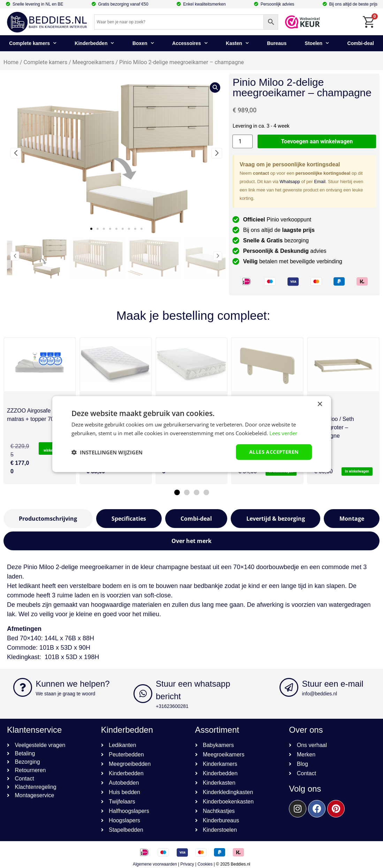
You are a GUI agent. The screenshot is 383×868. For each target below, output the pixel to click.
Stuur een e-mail (332, 684)
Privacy (187, 864)
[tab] (48, 519)
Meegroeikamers (93, 62)
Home (11, 62)
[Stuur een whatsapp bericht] (143, 694)
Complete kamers (33, 43)
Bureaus (277, 43)
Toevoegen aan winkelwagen (317, 141)
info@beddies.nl (319, 694)
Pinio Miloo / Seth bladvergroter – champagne (332, 427)
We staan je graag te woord (65, 694)
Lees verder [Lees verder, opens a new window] (283, 433)
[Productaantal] (243, 141)
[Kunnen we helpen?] (23, 687)
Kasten (237, 43)
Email (320, 182)
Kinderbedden (94, 43)
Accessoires (190, 43)
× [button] (320, 404)
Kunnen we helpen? (72, 684)
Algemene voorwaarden (155, 864)
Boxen (143, 43)
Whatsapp (290, 182)
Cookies (205, 864)
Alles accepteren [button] (274, 452)
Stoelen (317, 43)
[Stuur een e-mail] (289, 687)
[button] (91, 229)
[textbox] (191, 652)
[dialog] (192, 434)
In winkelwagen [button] (357, 471)
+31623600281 (172, 706)
